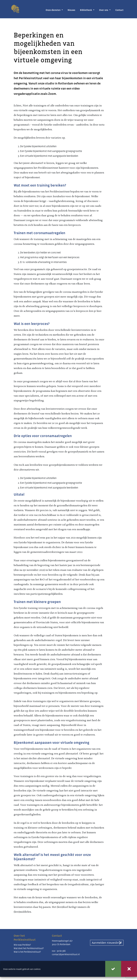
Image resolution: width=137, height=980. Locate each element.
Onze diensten (53, 10)
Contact (119, 10)
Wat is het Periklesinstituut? (27, 952)
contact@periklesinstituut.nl (66, 954)
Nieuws (71, 10)
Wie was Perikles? (22, 945)
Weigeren (129, 969)
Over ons (104, 10)
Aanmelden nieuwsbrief (107, 943)
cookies (37, 969)
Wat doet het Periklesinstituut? (29, 948)
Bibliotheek (86, 10)
